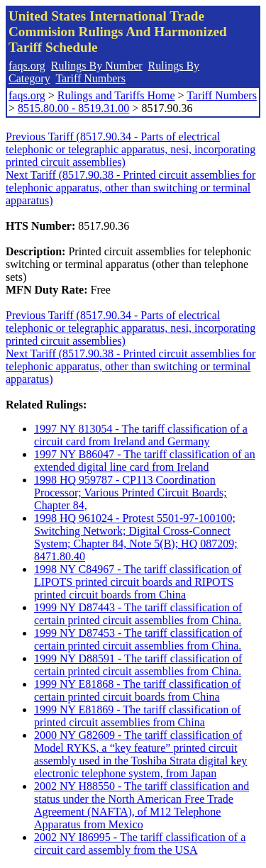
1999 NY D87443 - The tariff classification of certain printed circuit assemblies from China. (138, 614)
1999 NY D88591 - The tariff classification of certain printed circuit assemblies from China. (138, 665)
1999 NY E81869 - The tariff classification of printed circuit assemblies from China (138, 716)
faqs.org (27, 66)
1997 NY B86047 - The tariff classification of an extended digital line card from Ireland (145, 461)
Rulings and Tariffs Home (116, 95)
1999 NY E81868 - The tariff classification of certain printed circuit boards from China (138, 690)
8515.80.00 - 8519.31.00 (73, 108)
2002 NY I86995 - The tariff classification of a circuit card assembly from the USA (140, 844)
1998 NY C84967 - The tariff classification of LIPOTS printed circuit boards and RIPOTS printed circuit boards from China (138, 582)
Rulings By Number (97, 66)
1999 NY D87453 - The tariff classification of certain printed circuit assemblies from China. (138, 639)
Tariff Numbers (90, 78)
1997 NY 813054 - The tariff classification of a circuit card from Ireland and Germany (141, 435)
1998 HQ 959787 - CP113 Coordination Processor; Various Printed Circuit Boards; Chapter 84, (131, 493)
